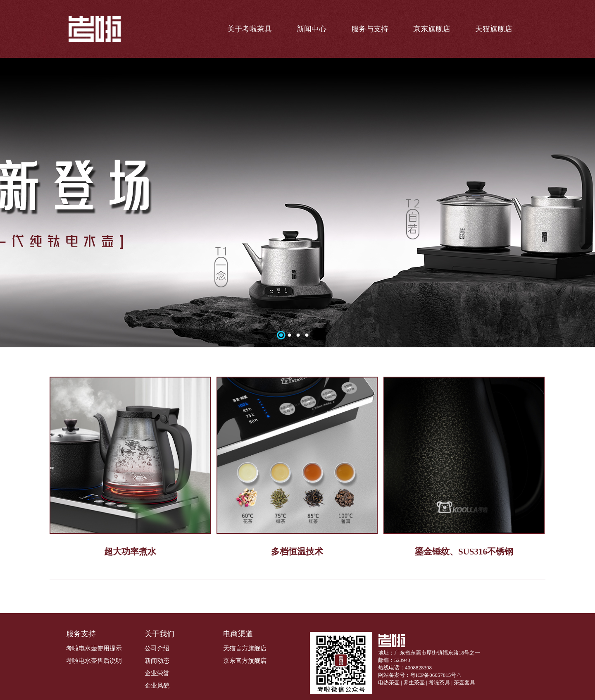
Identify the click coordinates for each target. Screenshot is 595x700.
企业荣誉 (157, 673)
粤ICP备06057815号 (433, 675)
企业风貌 (157, 686)
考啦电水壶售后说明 (94, 661)
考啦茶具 (439, 682)
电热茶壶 (389, 682)
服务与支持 (370, 29)
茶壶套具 (464, 682)
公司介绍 (157, 648)
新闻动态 (157, 661)
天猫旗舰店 (494, 29)
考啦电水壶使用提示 (94, 648)
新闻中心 (312, 29)
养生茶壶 (414, 682)
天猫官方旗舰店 (245, 648)
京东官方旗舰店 (245, 661)
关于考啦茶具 (250, 29)
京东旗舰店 (432, 29)
